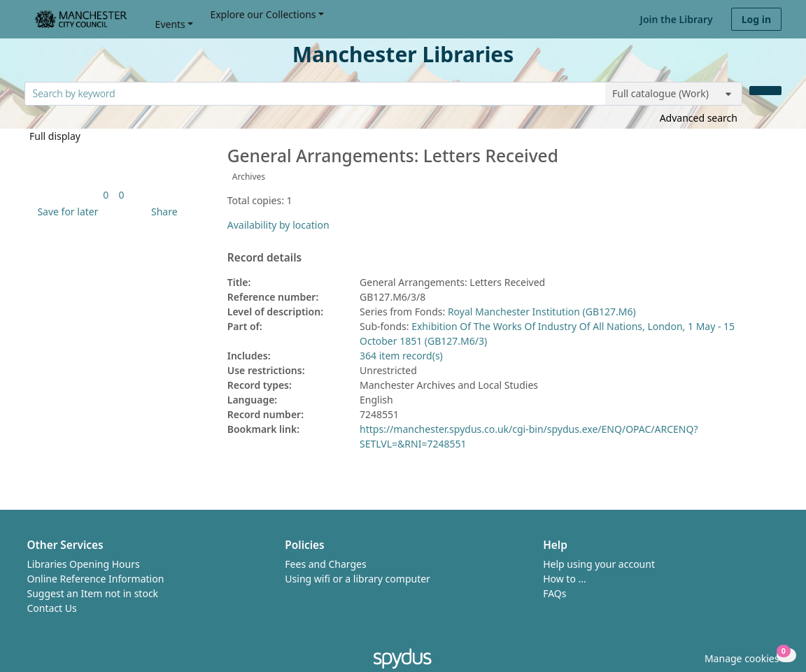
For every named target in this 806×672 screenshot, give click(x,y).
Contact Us (52, 608)
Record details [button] (264, 258)
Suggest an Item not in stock (93, 593)
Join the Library (677, 19)
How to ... (565, 579)
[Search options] (674, 94)
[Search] (765, 91)
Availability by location (278, 225)
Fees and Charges (325, 564)
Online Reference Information (96, 579)
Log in (756, 19)
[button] (65, 212)
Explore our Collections (263, 14)
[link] (106, 195)
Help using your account (599, 564)
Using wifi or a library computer (358, 579)
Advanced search (699, 118)
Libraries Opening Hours (84, 564)
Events (170, 24)
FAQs (554, 593)
